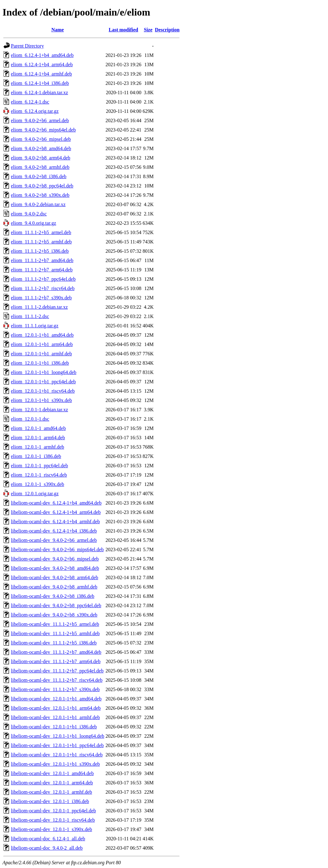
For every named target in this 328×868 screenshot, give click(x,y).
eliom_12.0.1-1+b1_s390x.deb (41, 400)
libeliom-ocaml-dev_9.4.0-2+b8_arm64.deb (55, 577)
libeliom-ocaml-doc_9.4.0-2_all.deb (47, 848)
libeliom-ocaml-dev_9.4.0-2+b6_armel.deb (54, 540)
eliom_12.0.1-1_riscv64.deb (39, 475)
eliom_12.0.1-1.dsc (30, 419)
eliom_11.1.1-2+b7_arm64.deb (42, 270)
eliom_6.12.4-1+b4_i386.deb (40, 83)
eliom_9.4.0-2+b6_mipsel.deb (41, 139)
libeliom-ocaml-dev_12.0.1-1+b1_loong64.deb (58, 736)
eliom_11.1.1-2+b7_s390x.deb (41, 298)
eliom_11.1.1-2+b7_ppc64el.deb (43, 279)
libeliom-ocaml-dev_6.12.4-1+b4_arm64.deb (56, 512)
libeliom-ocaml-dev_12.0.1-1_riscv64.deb (53, 820)
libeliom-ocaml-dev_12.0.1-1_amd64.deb (52, 773)
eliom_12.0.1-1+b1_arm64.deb (42, 344)
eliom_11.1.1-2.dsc (30, 316)
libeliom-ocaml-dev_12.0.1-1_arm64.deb (52, 783)
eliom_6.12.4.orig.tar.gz (35, 111)
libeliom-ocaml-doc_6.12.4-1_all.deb (48, 839)
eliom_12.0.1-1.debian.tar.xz (40, 410)
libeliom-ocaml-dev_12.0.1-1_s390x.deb (52, 829)
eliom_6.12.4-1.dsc (30, 102)
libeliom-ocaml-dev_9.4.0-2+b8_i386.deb (53, 596)
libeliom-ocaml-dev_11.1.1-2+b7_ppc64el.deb (57, 671)
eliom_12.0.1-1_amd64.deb (38, 428)
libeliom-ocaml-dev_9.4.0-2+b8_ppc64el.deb (56, 605)
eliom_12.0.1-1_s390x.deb (37, 484)
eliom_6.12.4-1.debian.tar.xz (40, 92)
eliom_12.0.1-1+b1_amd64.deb (42, 335)
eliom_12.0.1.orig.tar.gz (35, 494)
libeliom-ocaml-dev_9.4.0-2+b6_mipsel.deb (55, 559)
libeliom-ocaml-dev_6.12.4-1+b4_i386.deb (54, 531)
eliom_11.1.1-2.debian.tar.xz (39, 307)
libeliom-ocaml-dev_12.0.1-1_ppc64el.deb (53, 811)
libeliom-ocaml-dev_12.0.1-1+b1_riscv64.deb (57, 755)
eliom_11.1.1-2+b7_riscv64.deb (43, 288)
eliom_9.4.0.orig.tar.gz (33, 223)
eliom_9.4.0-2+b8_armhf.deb (40, 167)
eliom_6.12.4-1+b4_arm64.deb (42, 65)
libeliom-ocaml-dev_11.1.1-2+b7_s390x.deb (55, 689)
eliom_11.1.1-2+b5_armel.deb (41, 232)
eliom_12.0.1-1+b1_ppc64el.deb (43, 382)
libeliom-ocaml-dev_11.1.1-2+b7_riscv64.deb (57, 680)
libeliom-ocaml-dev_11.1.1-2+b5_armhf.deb (55, 633)
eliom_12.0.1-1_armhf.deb (37, 447)
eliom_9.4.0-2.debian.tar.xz (38, 204)
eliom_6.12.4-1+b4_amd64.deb (42, 55)
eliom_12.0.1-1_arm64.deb (38, 438)
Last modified (123, 30)
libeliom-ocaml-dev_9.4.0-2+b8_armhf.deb (54, 587)
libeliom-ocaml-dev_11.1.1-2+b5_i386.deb (54, 643)
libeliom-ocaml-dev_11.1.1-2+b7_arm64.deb (56, 661)
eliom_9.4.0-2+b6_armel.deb (40, 120)
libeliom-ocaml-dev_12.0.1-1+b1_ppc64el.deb (57, 745)
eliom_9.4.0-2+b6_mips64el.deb (43, 130)
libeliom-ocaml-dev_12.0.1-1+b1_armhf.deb (55, 717)
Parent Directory (27, 46)
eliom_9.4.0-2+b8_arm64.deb (41, 158)
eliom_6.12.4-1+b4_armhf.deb (41, 74)
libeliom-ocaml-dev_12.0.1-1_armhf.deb (52, 792)
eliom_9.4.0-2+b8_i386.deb (39, 176)
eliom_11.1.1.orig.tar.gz (35, 326)
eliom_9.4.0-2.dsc (29, 214)
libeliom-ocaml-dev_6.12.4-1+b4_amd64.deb (56, 503)
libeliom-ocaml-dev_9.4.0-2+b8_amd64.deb (55, 568)
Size (148, 30)
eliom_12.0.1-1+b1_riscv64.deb (43, 391)
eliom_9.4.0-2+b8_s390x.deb (40, 195)
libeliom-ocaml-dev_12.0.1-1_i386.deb (50, 801)
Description (167, 30)
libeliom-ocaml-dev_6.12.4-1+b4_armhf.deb (55, 522)
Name (58, 30)
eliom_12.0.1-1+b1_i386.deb (40, 363)
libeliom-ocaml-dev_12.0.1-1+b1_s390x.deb (55, 764)
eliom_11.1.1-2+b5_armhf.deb (41, 242)
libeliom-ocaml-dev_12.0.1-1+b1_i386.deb (54, 727)
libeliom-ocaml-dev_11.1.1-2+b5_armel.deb (55, 624)
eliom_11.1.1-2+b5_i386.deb (40, 251)
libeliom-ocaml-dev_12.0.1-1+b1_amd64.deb (56, 699)
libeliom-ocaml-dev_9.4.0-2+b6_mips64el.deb (57, 549)
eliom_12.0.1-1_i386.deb (36, 456)
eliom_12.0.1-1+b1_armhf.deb (41, 354)
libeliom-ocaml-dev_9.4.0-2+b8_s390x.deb (54, 615)
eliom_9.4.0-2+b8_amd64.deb (41, 148)
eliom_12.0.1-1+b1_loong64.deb (44, 372)
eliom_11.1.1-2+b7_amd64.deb (42, 260)
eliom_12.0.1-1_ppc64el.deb (40, 466)
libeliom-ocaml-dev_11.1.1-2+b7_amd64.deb (56, 652)
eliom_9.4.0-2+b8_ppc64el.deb (42, 186)
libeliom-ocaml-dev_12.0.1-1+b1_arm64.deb (56, 708)
